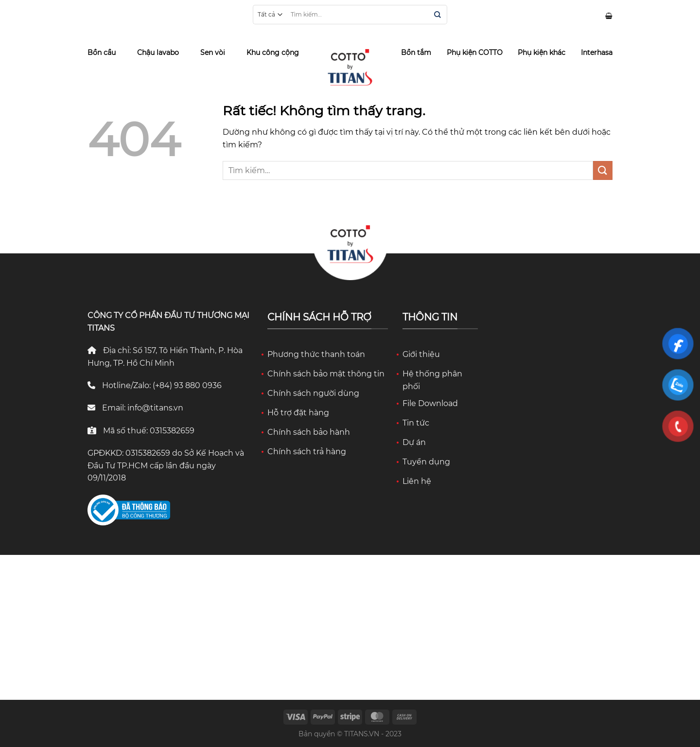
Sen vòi (213, 53)
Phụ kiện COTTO (475, 53)
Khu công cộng (273, 53)
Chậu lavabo (158, 53)
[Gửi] (438, 15)
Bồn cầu (102, 53)
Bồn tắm (416, 53)
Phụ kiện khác (542, 53)
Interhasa (597, 53)
